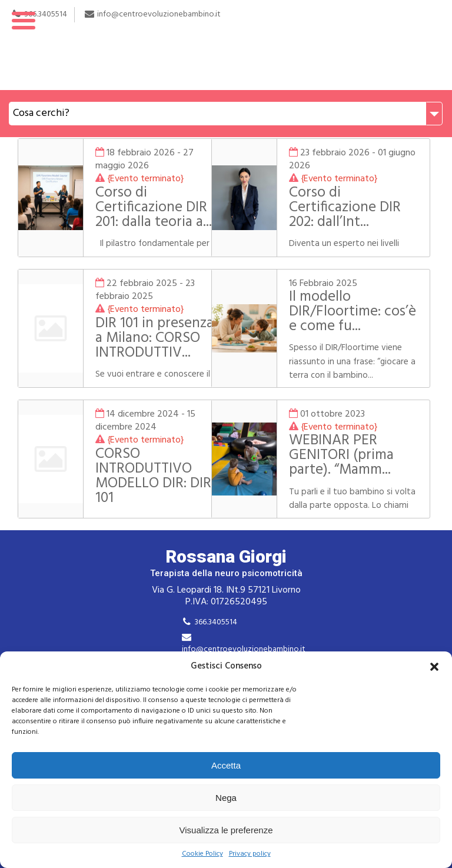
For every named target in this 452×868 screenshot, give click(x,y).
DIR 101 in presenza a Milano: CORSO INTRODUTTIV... (148, 346)
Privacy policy (250, 854)
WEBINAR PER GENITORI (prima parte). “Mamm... (353, 455)
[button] (434, 667)
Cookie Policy (202, 854)
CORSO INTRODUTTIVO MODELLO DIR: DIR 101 (148, 476)
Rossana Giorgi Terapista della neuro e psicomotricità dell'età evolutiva (226, 45)
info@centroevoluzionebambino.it (244, 649)
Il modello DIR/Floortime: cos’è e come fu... (354, 312)
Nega (226, 798)
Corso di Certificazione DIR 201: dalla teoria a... (148, 208)
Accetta (226, 765)
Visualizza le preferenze (226, 830)
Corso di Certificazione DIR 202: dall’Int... (356, 208)
